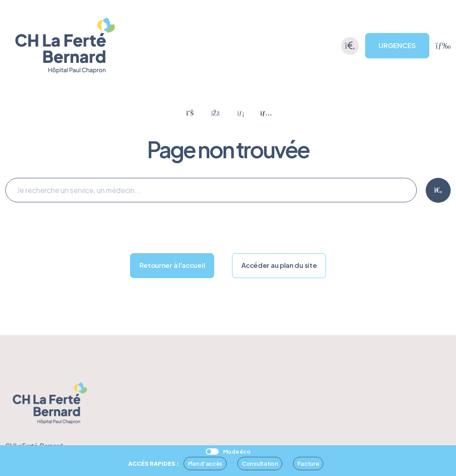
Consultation (260, 464)
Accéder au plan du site (279, 265)
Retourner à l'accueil (172, 265)
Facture (308, 464)
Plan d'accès (205, 464)
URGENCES (397, 45)
